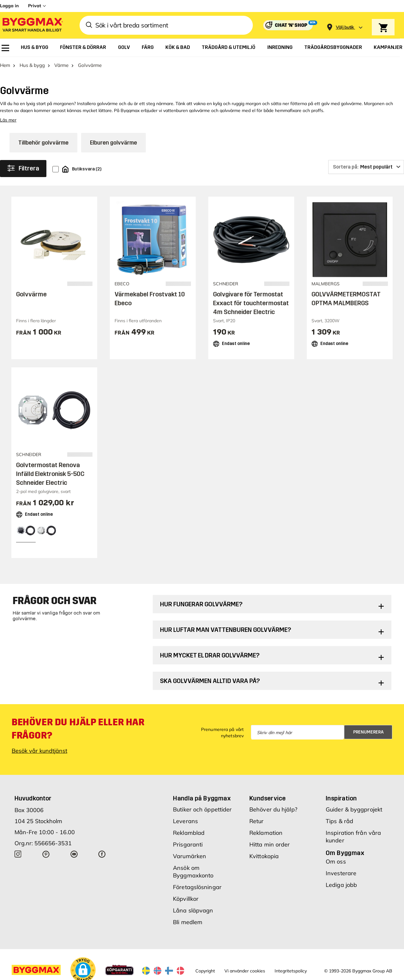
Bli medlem (188, 922)
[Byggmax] (32, 25)
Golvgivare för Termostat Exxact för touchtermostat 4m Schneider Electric (251, 303)
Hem (5, 65)
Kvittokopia (264, 856)
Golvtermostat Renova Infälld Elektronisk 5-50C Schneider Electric (50, 474)
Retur (257, 821)
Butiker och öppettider (202, 809)
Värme (61, 65)
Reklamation (266, 833)
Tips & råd (339, 821)
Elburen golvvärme (113, 143)
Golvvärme (31, 294)
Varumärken (190, 856)
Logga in (9, 6)
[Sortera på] (366, 167)
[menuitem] (5, 48)
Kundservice (267, 798)
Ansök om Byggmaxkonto (193, 872)
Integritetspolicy (291, 971)
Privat (35, 6)
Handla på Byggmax (202, 798)
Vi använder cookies (245, 971)
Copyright (205, 971)
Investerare (341, 873)
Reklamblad (189, 833)
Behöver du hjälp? (273, 809)
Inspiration (341, 798)
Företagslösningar (197, 887)
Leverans (185, 821)
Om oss (336, 861)
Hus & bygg (32, 65)
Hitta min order (270, 844)
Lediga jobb (341, 885)
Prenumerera (368, 732)
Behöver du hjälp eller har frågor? (78, 729)
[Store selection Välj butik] (345, 27)
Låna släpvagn (193, 910)
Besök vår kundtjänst (39, 751)
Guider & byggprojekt (354, 809)
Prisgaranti (188, 844)
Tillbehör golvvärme (43, 143)
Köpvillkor (186, 899)
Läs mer (8, 120)
